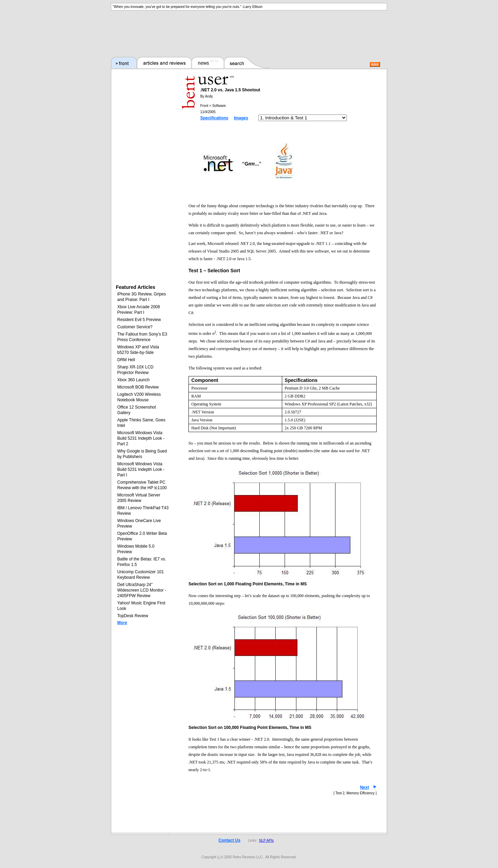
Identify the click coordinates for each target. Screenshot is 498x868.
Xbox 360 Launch (133, 380)
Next (365, 787)
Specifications (214, 118)
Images (241, 118)
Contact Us (229, 840)
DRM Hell (126, 360)
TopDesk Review (133, 616)
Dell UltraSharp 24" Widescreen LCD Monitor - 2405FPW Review (142, 590)
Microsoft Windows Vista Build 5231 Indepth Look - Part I (141, 469)
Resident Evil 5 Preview (139, 320)
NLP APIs (266, 840)
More (122, 623)
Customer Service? (135, 327)
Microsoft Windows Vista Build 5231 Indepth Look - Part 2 (141, 438)
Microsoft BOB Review (138, 387)
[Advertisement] (249, 29)
